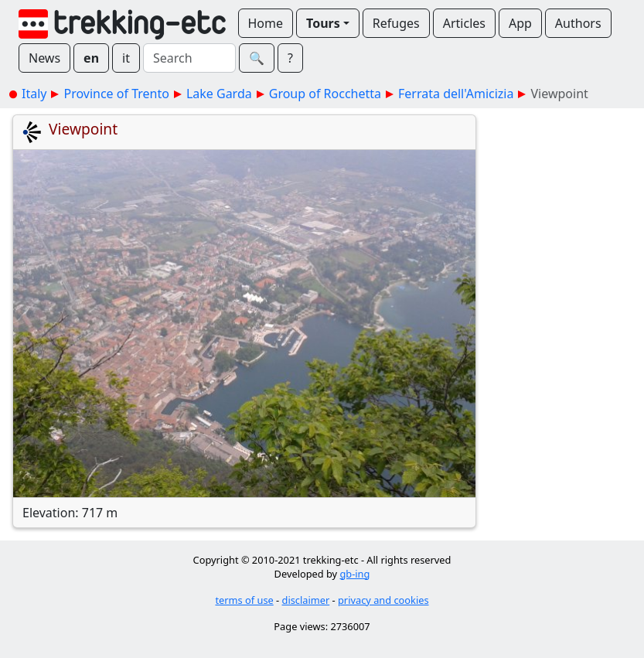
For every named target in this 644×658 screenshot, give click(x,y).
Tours (323, 23)
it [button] (126, 58)
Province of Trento (116, 94)
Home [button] (266, 23)
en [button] (91, 58)
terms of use (244, 600)
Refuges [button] (396, 23)
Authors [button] (578, 23)
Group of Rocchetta (325, 94)
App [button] (520, 23)
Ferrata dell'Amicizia (456, 94)
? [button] (290, 58)
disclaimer (306, 600)
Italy (34, 94)
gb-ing (354, 574)
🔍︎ (257, 58)
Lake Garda (219, 94)
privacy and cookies (383, 600)
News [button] (44, 58)
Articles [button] (464, 23)
